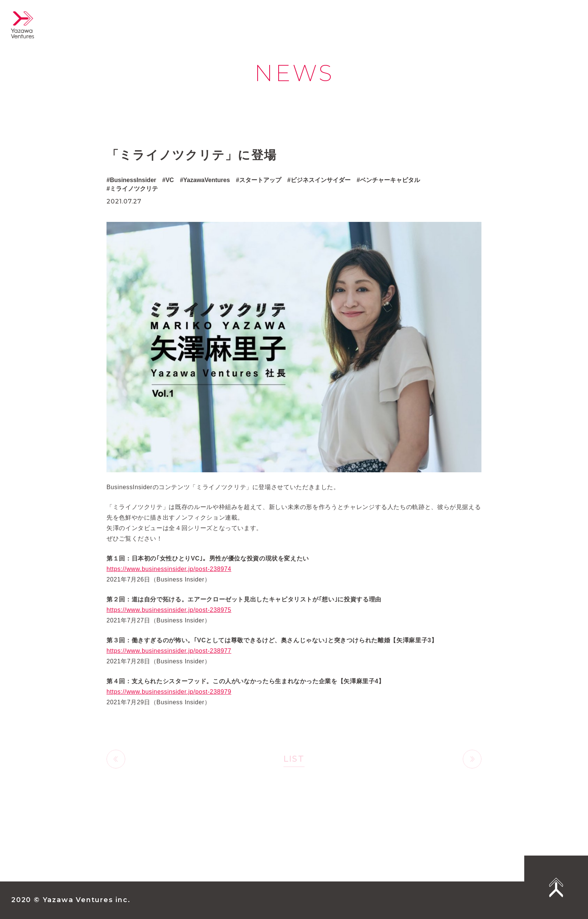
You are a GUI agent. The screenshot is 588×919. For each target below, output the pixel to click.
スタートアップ (260, 180)
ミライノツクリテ (134, 189)
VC (169, 180)
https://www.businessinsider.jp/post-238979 (169, 699)
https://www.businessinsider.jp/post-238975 (169, 617)
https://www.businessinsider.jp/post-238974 (169, 576)
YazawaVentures (207, 180)
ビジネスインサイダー (321, 180)
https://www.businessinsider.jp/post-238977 (169, 658)
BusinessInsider (133, 180)
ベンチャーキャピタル (390, 180)
